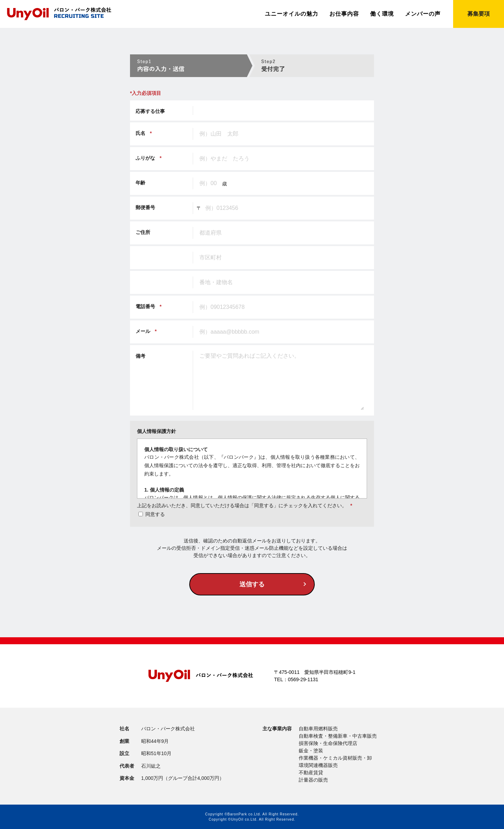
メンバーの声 (423, 14)
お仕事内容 (344, 14)
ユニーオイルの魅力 (292, 14)
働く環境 (382, 14)
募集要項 (479, 14)
